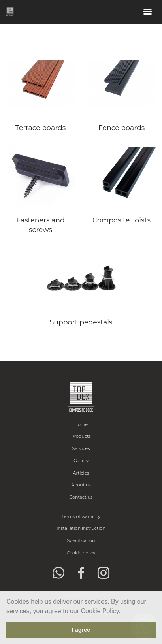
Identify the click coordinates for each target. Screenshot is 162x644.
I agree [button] (81, 630)
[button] (123, 612)
